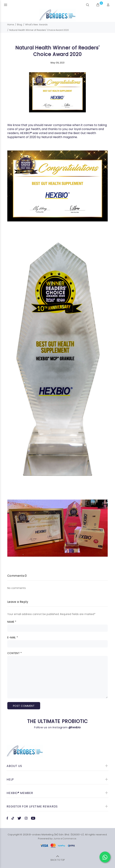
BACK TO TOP (58, 860)
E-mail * (13, 637)
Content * (15, 653)
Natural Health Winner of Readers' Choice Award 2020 (39, 30)
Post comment (24, 706)
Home (11, 25)
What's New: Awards (36, 25)
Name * (12, 622)
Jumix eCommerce (65, 839)
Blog (20, 25)
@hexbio (75, 727)
